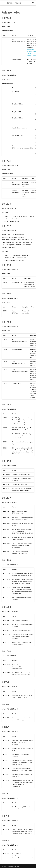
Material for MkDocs (13, 866)
